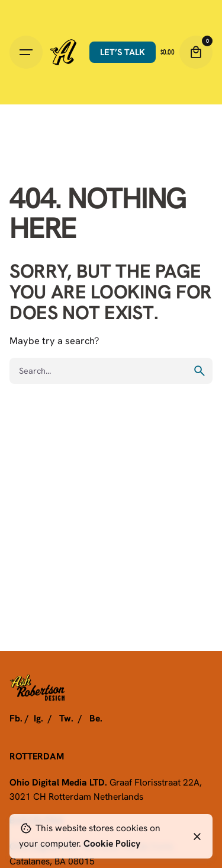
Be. (96, 718)
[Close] (197, 837)
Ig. (38, 718)
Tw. (66, 718)
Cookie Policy (112, 843)
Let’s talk (123, 52)
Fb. (16, 718)
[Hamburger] (26, 52)
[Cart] (196, 52)
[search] (200, 371)
